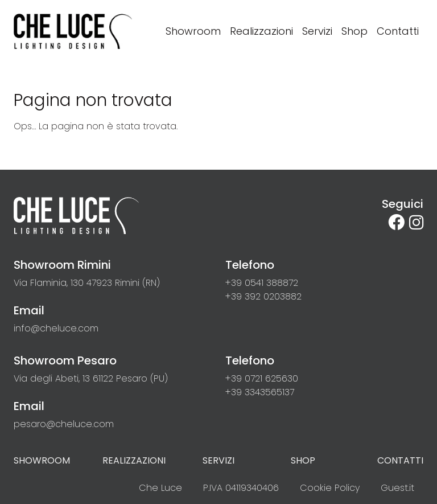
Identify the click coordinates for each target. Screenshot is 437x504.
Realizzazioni (134, 460)
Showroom (42, 460)
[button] (262, 283)
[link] (87, 283)
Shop (303, 460)
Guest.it (397, 488)
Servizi (218, 460)
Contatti (400, 460)
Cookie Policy (330, 488)
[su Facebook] (399, 223)
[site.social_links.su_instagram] (416, 223)
